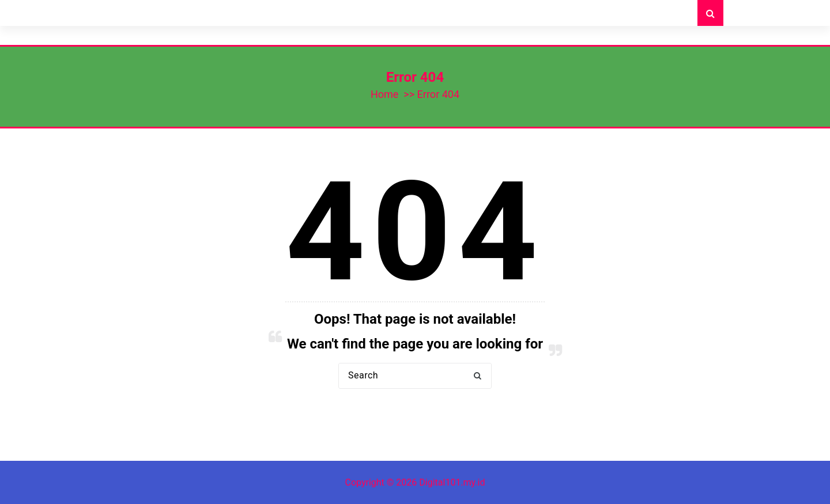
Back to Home (415, 414)
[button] (477, 376)
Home (384, 94)
